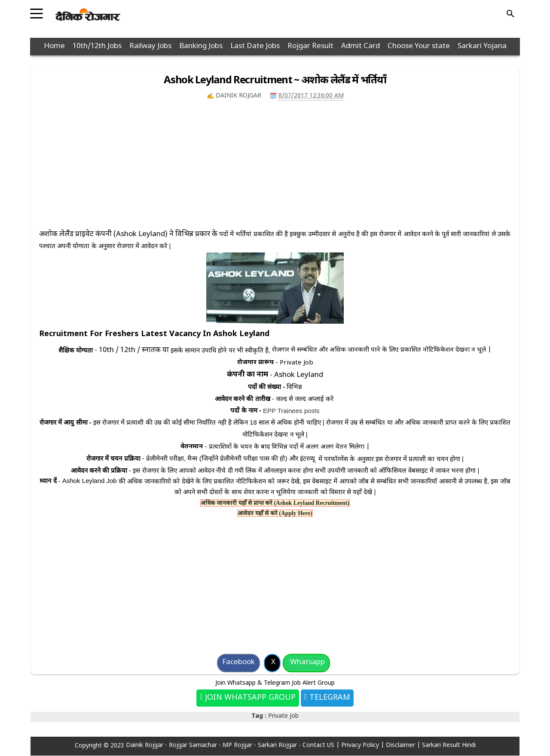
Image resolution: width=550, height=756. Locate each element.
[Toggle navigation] (37, 11)
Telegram (329, 698)
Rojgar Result (310, 46)
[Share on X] (272, 663)
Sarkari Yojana (482, 46)
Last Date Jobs (255, 46)
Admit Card (361, 46)
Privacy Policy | (364, 745)
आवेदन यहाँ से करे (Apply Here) (275, 513)
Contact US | (322, 745)
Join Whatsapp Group (249, 698)
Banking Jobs (201, 46)
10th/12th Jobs (97, 46)
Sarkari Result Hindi (449, 745)
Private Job (283, 716)
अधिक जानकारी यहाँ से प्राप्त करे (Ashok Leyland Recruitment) (275, 503)
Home (54, 46)
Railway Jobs (150, 46)
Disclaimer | (404, 745)
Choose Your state (419, 46)
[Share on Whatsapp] (306, 663)
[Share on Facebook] (238, 663)
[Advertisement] (275, 169)
